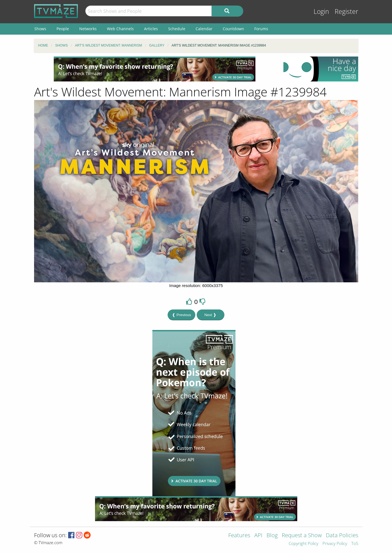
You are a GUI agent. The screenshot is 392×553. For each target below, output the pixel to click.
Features (239, 536)
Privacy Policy (335, 544)
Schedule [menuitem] (177, 29)
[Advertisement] (155, 69)
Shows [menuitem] (40, 29)
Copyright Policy (303, 544)
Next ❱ (211, 315)
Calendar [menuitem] (204, 29)
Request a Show (302, 536)
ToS (355, 544)
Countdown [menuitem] (233, 29)
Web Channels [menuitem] (120, 29)
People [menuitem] (63, 29)
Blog (272, 536)
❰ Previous (181, 315)
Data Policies (342, 536)
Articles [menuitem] (151, 29)
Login (321, 11)
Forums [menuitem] (261, 29)
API (258, 536)
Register (346, 11)
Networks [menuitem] (88, 29)
